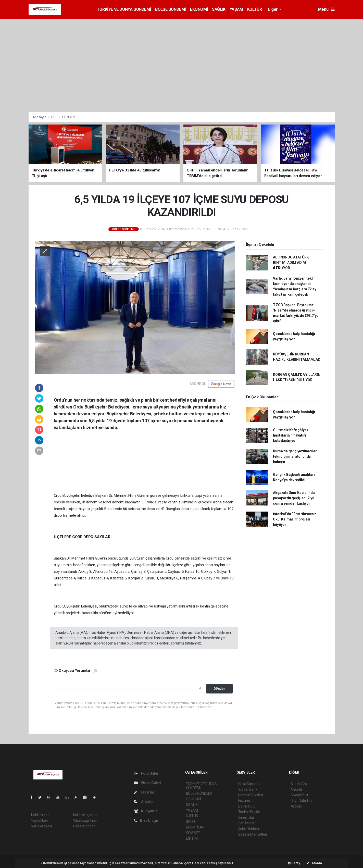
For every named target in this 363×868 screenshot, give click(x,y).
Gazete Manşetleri (253, 834)
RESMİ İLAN (195, 827)
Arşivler (144, 802)
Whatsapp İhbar (86, 821)
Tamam (314, 863)
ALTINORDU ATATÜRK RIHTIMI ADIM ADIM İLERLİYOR (291, 263)
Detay (294, 863)
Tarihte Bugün (249, 812)
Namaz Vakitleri (251, 795)
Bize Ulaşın (146, 821)
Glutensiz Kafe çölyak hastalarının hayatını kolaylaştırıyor (291, 435)
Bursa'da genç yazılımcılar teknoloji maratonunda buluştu (295, 456)
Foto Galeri (147, 773)
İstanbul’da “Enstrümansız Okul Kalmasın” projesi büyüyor (295, 519)
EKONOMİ (199, 9)
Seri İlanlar (247, 823)
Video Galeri (148, 783)
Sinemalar (246, 817)
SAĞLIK (219, 9)
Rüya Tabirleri (301, 801)
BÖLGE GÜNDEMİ (171, 9)
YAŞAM (236, 9)
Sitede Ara (299, 784)
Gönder (219, 689)
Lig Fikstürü (247, 806)
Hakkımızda (40, 815)
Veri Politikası (41, 826)
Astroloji (297, 806)
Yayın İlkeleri (41, 821)
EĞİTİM (192, 838)
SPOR (191, 822)
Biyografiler (300, 795)
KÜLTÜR (255, 9)
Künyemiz (146, 811)
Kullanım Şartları (86, 815)
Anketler (297, 789)
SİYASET (193, 833)
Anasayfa (40, 117)
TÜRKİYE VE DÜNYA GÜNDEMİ (124, 9)
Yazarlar (144, 792)
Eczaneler (246, 801)
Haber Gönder (84, 826)
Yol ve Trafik (248, 789)
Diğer (273, 9)
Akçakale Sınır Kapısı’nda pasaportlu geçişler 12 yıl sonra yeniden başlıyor (294, 498)
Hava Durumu (249, 784)
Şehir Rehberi (249, 829)
